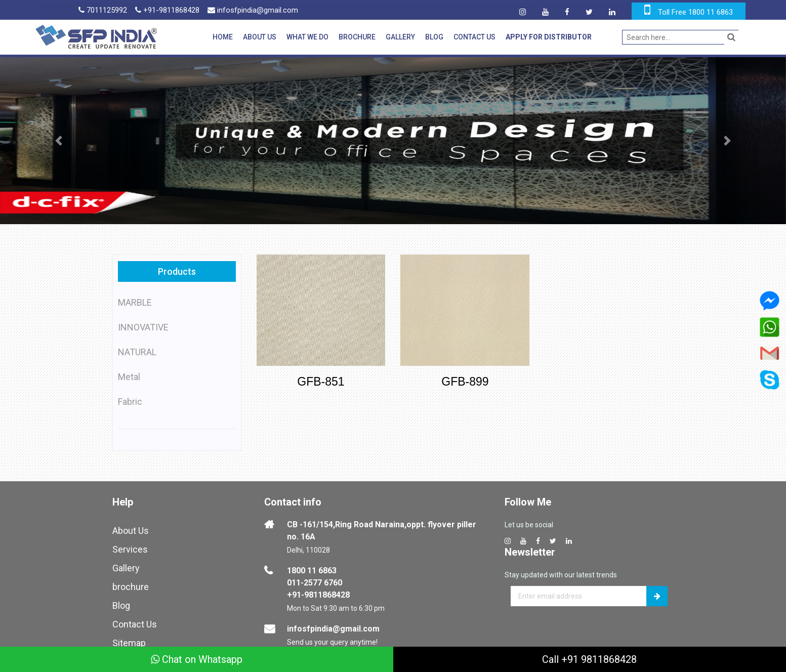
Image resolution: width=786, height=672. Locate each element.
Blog (434, 37)
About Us (260, 37)
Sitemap (129, 643)
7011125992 (103, 10)
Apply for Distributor (549, 37)
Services (130, 549)
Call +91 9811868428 (589, 659)
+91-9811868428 (167, 10)
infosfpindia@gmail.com (253, 10)
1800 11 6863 (312, 571)
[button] (59, 141)
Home (223, 37)
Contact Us (474, 37)
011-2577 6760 (315, 583)
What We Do (307, 37)
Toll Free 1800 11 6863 (695, 12)
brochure (131, 587)
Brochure (357, 37)
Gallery (400, 37)
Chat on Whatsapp (197, 659)
